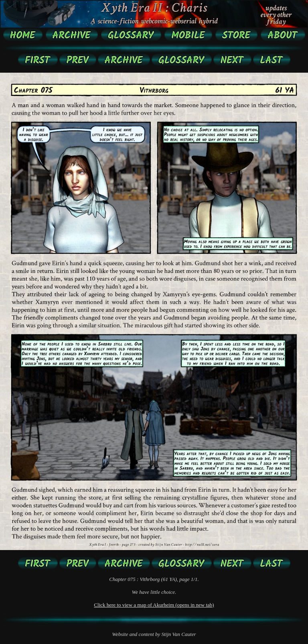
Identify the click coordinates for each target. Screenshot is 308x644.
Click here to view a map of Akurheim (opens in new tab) (154, 605)
